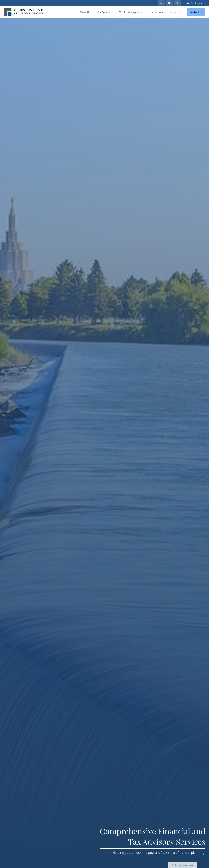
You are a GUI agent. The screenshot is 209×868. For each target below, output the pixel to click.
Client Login (194, 3)
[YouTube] (169, 3)
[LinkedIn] (161, 3)
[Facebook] (177, 3)
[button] (85, 12)
